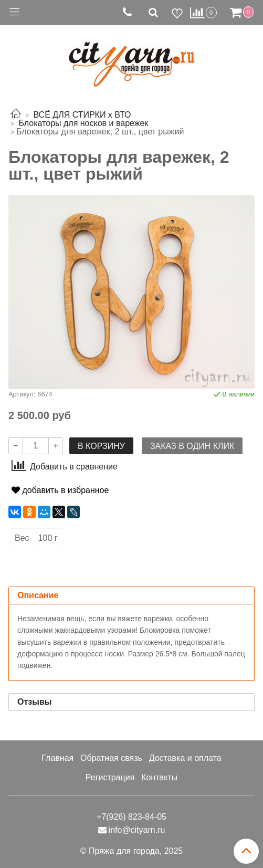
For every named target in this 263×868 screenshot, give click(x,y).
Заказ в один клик (192, 446)
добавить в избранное (60, 490)
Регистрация (110, 777)
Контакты (159, 777)
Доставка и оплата (185, 758)
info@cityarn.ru (137, 830)
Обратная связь (111, 758)
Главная (57, 758)
